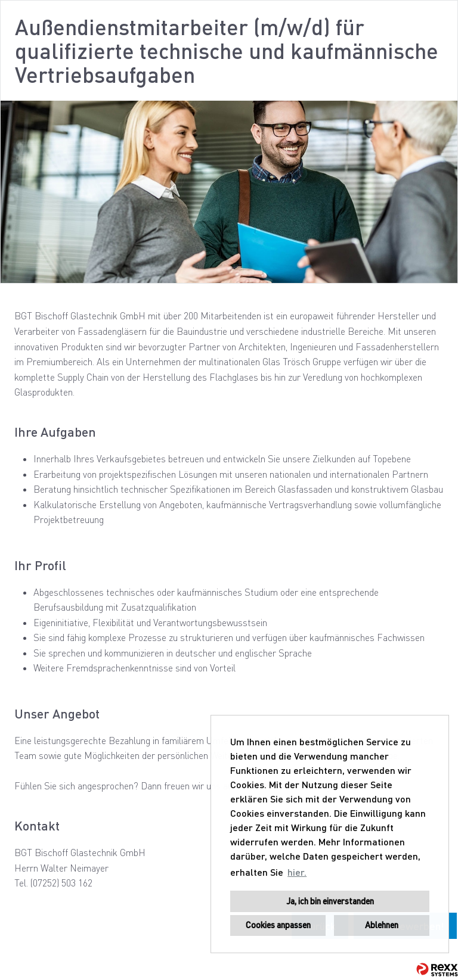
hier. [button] (297, 872)
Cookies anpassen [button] (278, 925)
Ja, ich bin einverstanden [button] (330, 901)
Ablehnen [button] (382, 925)
